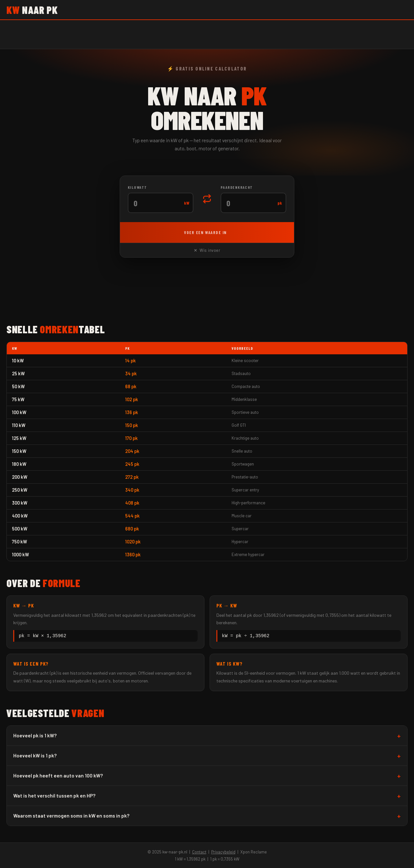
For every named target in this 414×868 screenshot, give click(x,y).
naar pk (32, 10)
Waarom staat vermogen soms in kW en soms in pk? (71, 817)
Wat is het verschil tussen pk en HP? (54, 797)
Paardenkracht (237, 187)
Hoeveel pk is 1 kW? (35, 736)
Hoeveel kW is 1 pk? (35, 756)
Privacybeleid (223, 852)
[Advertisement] (207, 292)
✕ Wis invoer (207, 250)
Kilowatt (137, 187)
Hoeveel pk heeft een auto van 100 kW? (58, 777)
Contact (199, 852)
